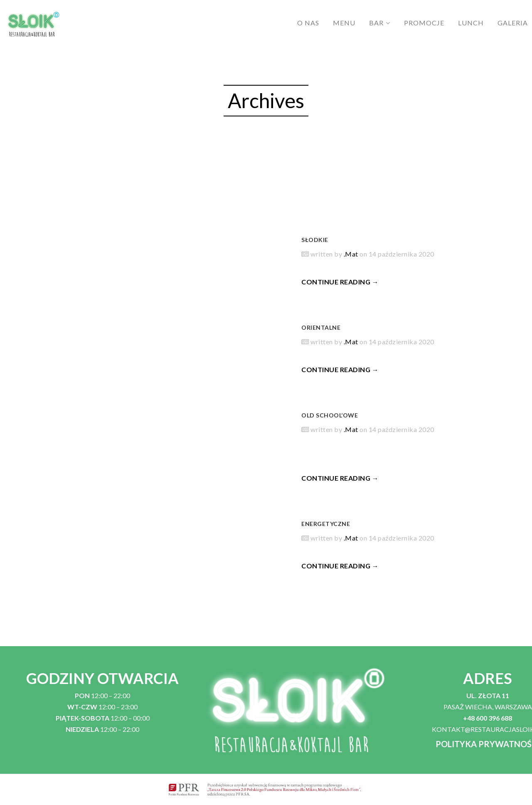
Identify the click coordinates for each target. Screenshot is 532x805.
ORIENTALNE (321, 327)
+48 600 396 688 (488, 718)
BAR (376, 23)
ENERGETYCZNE (326, 524)
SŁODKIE (315, 240)
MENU (344, 23)
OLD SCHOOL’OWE (330, 415)
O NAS (308, 23)
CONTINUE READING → (340, 282)
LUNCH (471, 23)
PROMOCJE (424, 23)
